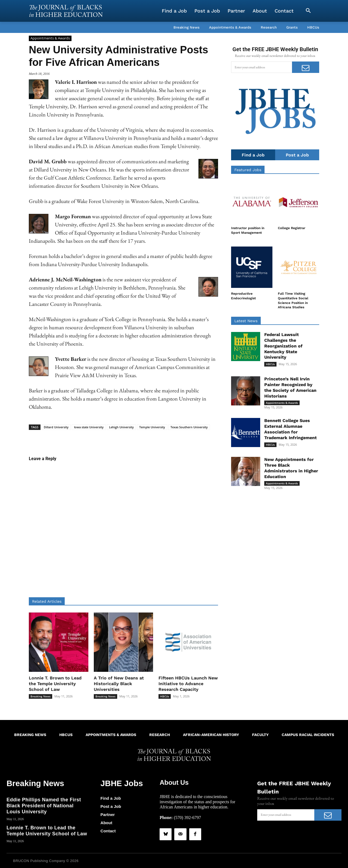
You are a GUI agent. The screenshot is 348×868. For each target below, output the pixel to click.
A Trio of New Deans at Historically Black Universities (119, 684)
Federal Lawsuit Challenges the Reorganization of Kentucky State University (283, 346)
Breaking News (41, 696)
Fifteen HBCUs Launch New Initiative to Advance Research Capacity (188, 684)
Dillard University (56, 427)
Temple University (152, 427)
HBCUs (165, 696)
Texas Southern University (189, 427)
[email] (262, 67)
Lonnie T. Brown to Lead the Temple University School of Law (55, 684)
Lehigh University (121, 427)
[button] (308, 11)
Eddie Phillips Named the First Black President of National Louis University (44, 804)
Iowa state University (89, 427)
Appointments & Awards (50, 38)
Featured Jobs (248, 170)
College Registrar (292, 228)
